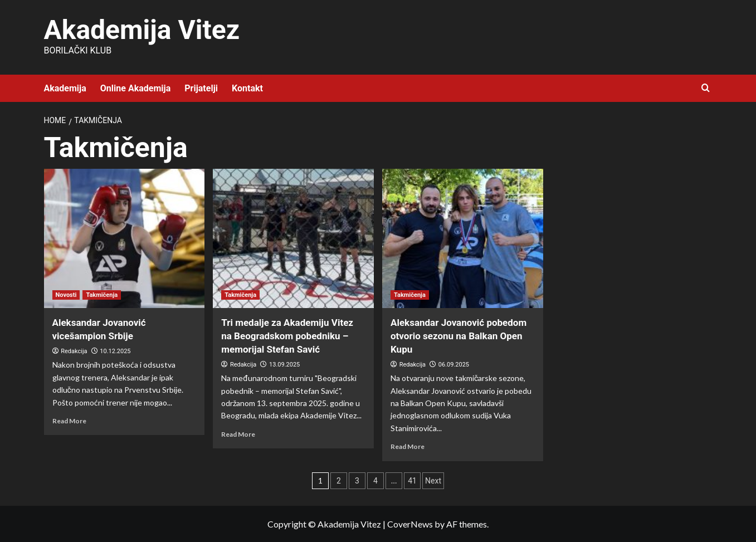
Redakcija (74, 351)
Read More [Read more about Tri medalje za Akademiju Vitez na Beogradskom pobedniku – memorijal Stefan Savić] (238, 434)
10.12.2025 (115, 351)
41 (412, 481)
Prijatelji (201, 88)
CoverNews (410, 524)
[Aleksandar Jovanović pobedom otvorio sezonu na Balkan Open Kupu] (463, 238)
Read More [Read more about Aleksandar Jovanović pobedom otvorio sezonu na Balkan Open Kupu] (408, 446)
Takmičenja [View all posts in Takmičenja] (102, 295)
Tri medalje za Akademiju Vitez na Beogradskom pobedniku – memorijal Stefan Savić (287, 336)
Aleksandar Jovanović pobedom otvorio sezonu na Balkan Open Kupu (459, 336)
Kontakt (247, 88)
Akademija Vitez (142, 30)
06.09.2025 (454, 365)
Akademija (65, 88)
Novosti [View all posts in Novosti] (66, 295)
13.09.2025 (284, 365)
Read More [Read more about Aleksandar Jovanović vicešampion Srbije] (69, 421)
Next (433, 481)
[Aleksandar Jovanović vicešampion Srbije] (125, 238)
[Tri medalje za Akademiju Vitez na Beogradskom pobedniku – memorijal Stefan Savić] (293, 238)
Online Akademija (135, 88)
